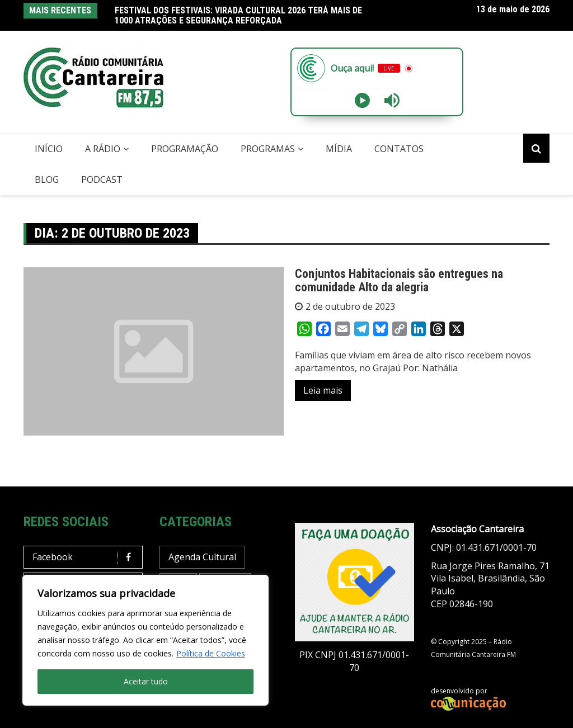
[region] (145, 640)
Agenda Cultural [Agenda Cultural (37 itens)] (202, 557)
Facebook (86, 557)
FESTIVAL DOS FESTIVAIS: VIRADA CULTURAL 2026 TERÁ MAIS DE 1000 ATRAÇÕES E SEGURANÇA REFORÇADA (238, 15)
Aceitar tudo (146, 681)
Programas (268, 149)
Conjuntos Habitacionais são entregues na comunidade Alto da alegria (399, 280)
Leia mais (323, 390)
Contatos (399, 149)
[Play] (362, 100)
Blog (47, 179)
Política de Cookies (211, 653)
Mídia (339, 149)
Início (49, 149)
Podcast (102, 179)
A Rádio (103, 149)
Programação (185, 149)
